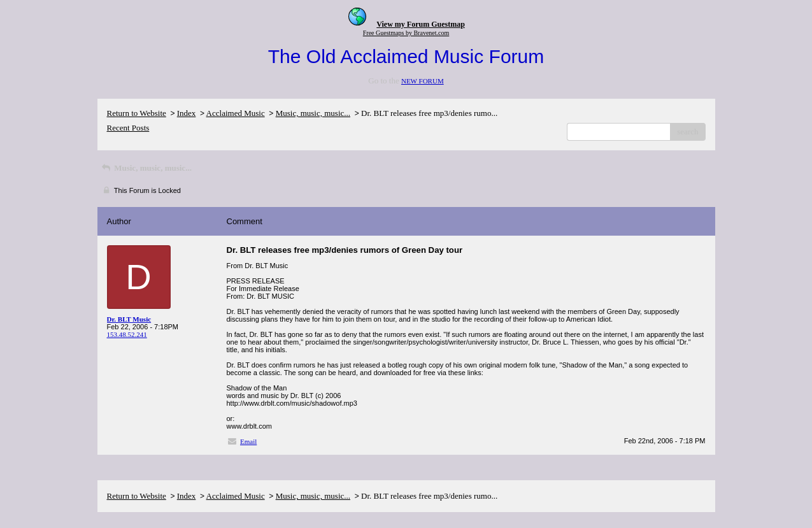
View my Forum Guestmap (421, 24)
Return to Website (137, 113)
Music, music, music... (313, 113)
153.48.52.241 (127, 334)
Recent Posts (128, 128)
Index (187, 113)
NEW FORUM (423, 81)
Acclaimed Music (236, 113)
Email (248, 441)
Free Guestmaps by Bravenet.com (406, 33)
